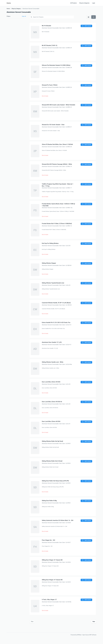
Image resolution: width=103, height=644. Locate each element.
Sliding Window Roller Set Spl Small (52, 441)
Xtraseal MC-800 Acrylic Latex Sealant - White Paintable (58, 105)
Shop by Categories (84, 3)
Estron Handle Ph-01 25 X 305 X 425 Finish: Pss (56, 323)
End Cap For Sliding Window (50, 243)
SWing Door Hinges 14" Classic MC (52, 580)
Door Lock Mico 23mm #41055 (51, 382)
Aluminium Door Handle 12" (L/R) (52, 342)
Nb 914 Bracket (46, 26)
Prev (32, 622)
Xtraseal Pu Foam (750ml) (50, 85)
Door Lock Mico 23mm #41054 (51, 421)
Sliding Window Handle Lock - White (53, 362)
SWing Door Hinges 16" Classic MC (52, 560)
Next (94, 622)
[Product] (52, 17)
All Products (73, 3)
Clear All (24, 16)
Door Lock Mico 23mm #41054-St (52, 402)
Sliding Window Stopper (49, 263)
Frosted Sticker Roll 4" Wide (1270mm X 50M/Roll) (57, 224)
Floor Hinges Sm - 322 (48, 540)
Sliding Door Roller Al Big (49, 501)
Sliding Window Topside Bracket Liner (53, 283)
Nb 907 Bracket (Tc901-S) (50, 45)
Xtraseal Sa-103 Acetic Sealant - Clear (53, 125)
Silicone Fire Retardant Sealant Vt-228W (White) (56, 65)
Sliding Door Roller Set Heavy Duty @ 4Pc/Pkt (55, 481)
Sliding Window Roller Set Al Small (52, 461)
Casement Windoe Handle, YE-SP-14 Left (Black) (56, 303)
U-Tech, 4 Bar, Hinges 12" (49, 600)
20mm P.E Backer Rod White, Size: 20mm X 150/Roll (57, 144)
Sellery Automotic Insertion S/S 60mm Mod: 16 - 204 (58, 520)
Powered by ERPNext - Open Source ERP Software (83, 635)
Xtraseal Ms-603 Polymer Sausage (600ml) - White (57, 164)
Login (94, 3)
